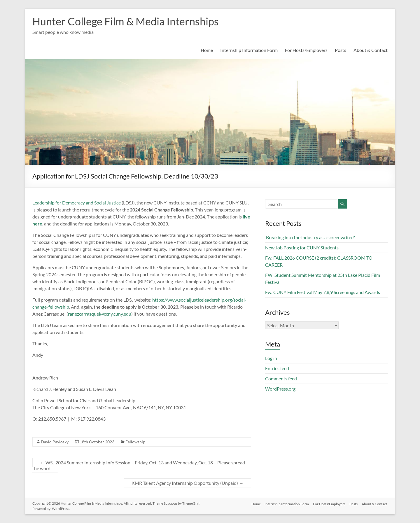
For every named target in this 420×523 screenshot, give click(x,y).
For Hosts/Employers (306, 50)
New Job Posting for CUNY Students (302, 247)
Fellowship (135, 442)
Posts (341, 50)
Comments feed (281, 378)
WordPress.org (280, 389)
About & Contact (371, 50)
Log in (271, 358)
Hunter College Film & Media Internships (126, 21)
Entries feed (277, 368)
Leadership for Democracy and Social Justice (77, 203)
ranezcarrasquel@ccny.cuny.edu (100, 314)
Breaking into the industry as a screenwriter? (310, 237)
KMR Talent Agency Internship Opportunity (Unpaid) (188, 483)
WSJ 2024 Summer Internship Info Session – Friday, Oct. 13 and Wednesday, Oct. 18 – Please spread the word (139, 465)
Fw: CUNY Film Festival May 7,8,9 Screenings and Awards (323, 292)
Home (207, 50)
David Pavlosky (55, 442)
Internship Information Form (249, 50)
